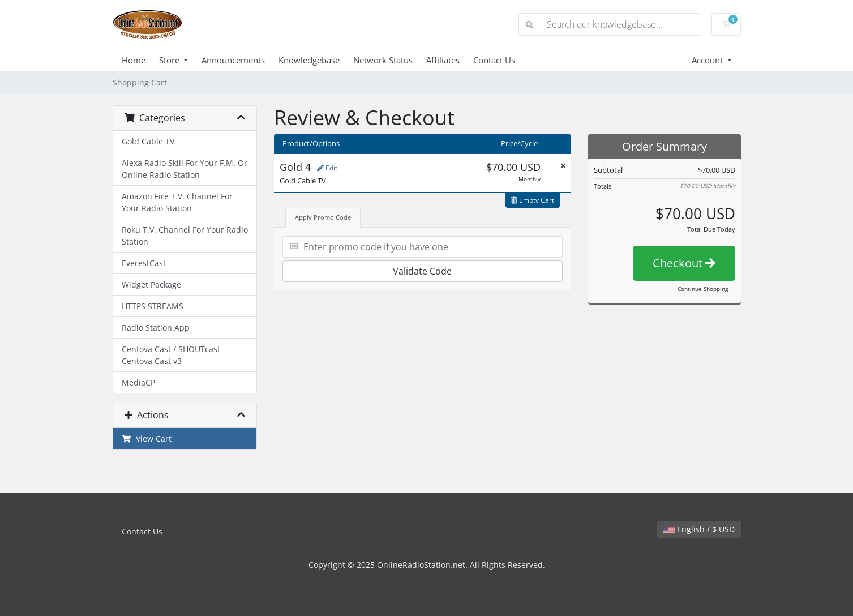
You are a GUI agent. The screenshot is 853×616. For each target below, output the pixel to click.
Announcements (233, 60)
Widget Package (151, 285)
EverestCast (144, 263)
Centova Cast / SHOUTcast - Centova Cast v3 (173, 355)
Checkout (684, 263)
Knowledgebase (309, 60)
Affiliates (443, 60)
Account (708, 60)
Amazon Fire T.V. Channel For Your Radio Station (177, 202)
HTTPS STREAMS (153, 306)
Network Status (383, 60)
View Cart (147, 439)
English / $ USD (699, 529)
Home (134, 60)
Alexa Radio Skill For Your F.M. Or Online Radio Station (185, 169)
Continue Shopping (703, 289)
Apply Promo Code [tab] (323, 217)
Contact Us (494, 60)
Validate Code (422, 271)
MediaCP (138, 382)
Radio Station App (156, 328)
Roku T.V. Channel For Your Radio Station (185, 236)
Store (170, 60)
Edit (327, 168)
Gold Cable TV (148, 141)
